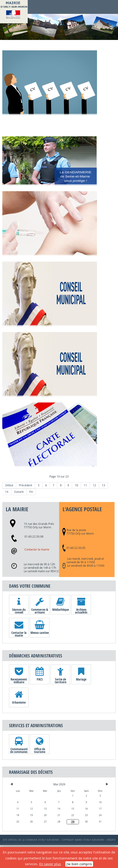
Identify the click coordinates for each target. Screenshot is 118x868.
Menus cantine (40, 633)
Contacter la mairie (37, 549)
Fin (31, 492)
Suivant (19, 492)
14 (7, 492)
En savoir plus (50, 864)
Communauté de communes (19, 750)
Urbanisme (19, 702)
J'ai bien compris (79, 864)
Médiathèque (61, 609)
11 (85, 485)
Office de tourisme (40, 750)
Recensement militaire (19, 680)
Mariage (81, 679)
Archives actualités (81, 611)
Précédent (26, 485)
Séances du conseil (19, 611)
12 (94, 485)
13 (103, 485)
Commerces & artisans (40, 611)
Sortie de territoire (61, 680)
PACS (40, 679)
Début (9, 485)
